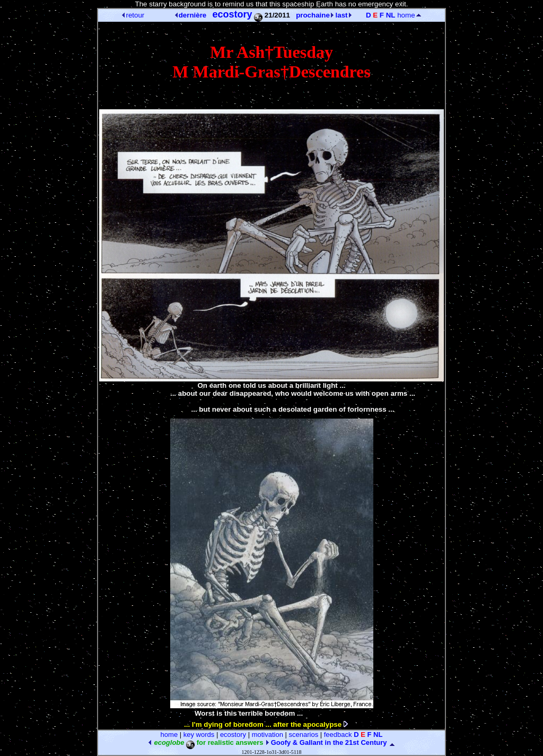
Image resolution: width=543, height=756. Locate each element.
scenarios (304, 735)
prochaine (315, 15)
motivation (268, 735)
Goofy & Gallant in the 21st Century (326, 742)
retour (133, 15)
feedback (338, 735)
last (344, 15)
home (409, 15)
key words (199, 735)
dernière (191, 15)
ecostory (233, 735)
